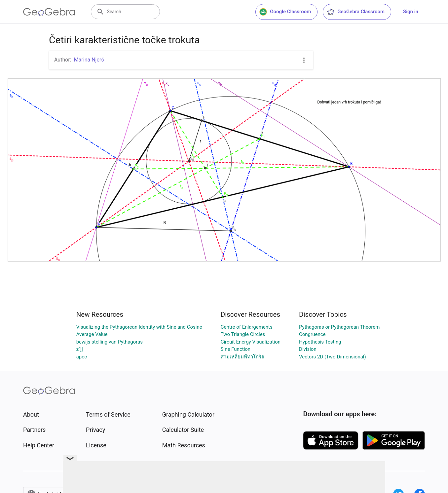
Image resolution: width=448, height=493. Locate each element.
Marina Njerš (89, 60)
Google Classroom (285, 12)
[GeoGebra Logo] (49, 12)
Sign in (411, 12)
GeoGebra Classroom (356, 12)
